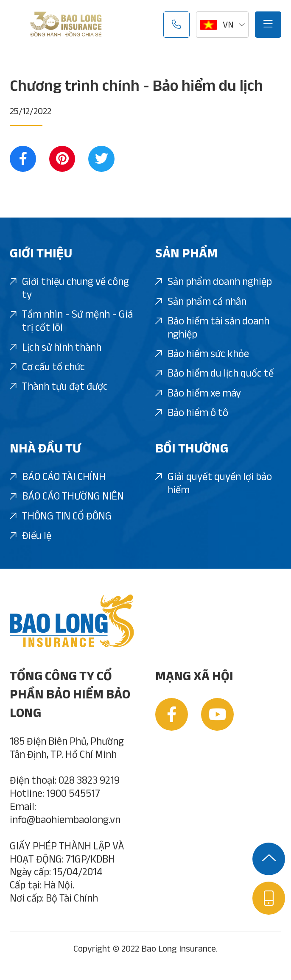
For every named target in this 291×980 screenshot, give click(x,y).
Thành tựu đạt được (59, 387)
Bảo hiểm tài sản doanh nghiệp (212, 328)
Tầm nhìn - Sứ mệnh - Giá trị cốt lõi (71, 321)
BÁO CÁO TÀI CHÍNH (58, 477)
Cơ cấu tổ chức (47, 367)
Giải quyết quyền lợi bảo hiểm (214, 484)
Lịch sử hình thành (56, 348)
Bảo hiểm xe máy (198, 394)
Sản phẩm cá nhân (201, 302)
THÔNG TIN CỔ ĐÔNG (61, 517)
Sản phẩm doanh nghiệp (214, 282)
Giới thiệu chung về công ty (69, 289)
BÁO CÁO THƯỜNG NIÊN (67, 497)
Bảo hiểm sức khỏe (202, 354)
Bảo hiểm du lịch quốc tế (214, 374)
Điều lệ (31, 536)
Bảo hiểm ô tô (192, 413)
